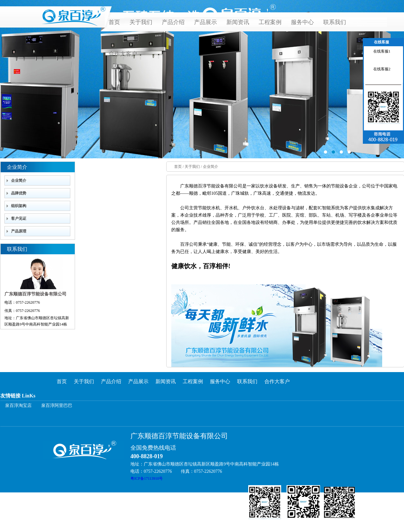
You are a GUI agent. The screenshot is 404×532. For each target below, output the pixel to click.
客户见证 (19, 218)
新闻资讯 (238, 22)
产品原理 (19, 231)
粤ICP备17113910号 (147, 478)
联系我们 (335, 22)
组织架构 (19, 206)
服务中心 (302, 22)
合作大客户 (123, 54)
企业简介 (19, 180)
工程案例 (270, 22)
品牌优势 (19, 193)
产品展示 (205, 22)
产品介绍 (173, 22)
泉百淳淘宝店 (18, 405)
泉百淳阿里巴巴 (57, 405)
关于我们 (141, 22)
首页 (114, 22)
